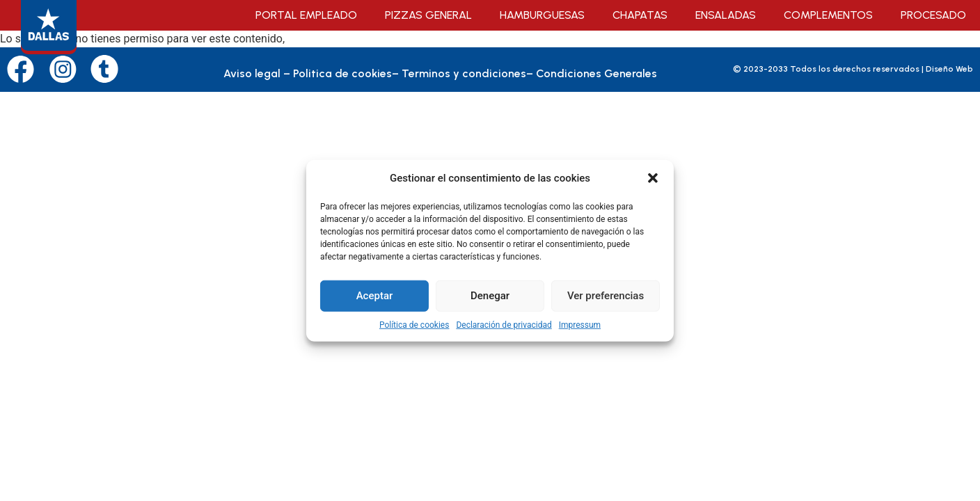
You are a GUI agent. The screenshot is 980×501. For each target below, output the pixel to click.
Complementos (828, 15)
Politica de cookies (342, 73)
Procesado (933, 15)
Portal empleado (306, 15)
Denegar (490, 296)
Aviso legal (252, 73)
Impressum (580, 324)
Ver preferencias (606, 296)
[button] (653, 178)
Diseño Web (949, 69)
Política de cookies (414, 324)
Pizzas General (428, 15)
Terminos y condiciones (464, 73)
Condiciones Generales (596, 73)
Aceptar (375, 296)
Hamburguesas (542, 15)
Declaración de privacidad (504, 324)
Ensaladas (726, 15)
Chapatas (640, 15)
